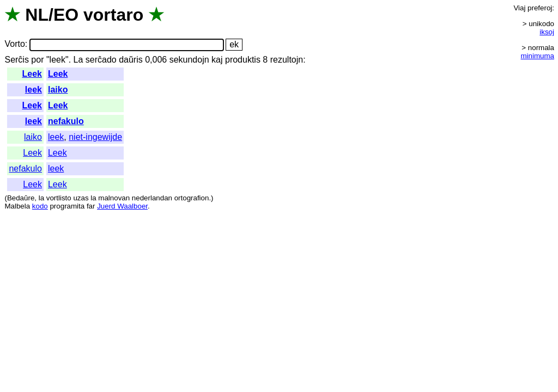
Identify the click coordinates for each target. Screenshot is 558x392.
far (91, 206)
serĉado (101, 60)
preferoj (540, 8)
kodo (40, 206)
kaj (217, 60)
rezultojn (287, 60)
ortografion (192, 198)
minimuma (538, 56)
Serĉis (16, 60)
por (37, 60)
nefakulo (66, 121)
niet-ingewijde (95, 137)
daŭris (131, 60)
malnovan (114, 198)
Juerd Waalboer (122, 206)
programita (67, 206)
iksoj (547, 32)
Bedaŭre (21, 198)
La (78, 60)
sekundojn (189, 60)
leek (34, 90)
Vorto (14, 44)
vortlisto (59, 198)
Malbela (17, 206)
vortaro (113, 15)
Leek (32, 74)
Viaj (519, 8)
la (41, 198)
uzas (81, 198)
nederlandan (152, 198)
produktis (243, 60)
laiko (58, 90)
